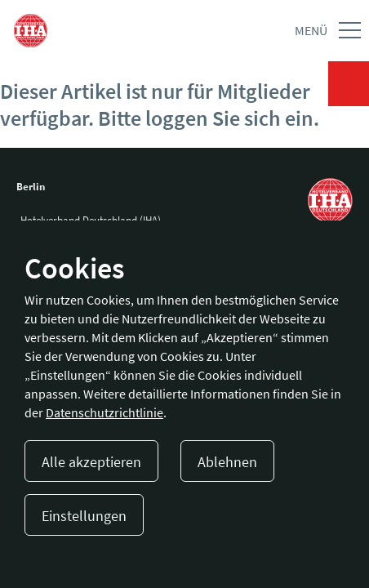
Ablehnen (227, 462)
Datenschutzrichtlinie (104, 412)
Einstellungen (84, 516)
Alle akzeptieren (91, 462)
